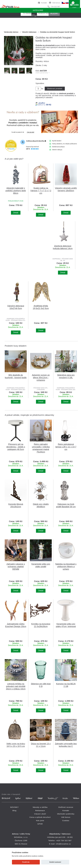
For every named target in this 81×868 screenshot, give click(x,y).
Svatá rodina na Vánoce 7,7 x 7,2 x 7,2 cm (41, 191)
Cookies (66, 821)
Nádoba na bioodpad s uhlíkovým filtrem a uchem (66, 567)
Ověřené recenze (66, 807)
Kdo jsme (40, 821)
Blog (14, 811)
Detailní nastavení (55, 862)
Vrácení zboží (40, 814)
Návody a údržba (40, 807)
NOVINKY (14, 807)
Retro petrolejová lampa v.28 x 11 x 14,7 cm (66, 447)
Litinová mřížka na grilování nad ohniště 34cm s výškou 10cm (16, 686)
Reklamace (40, 811)
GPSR (40, 824)
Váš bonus (56, 3)
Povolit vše (26, 862)
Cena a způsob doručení (40, 817)
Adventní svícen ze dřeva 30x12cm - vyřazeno (41, 378)
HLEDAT (54, 13)
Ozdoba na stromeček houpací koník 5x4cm (57, 32)
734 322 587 (55, 6)
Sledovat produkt (55, 89)
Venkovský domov (11, 32)
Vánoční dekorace (29, 32)
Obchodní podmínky (66, 814)
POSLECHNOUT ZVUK (16, 201)
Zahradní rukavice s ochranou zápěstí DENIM (16, 567)
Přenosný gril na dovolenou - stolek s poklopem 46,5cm (16, 447)
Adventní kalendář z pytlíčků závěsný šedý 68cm (16, 191)
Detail (16, 213)
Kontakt (44, 3)
